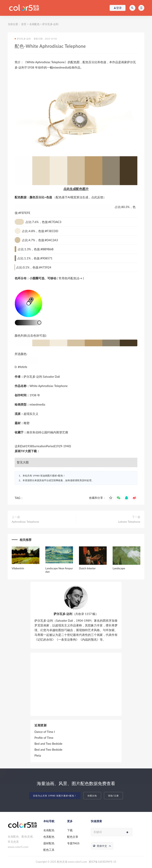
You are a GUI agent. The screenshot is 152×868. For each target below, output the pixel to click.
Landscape (119, 568)
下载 (70, 830)
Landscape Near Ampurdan (59, 570)
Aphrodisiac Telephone (25, 522)
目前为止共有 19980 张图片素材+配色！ (55, 796)
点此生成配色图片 (76, 189)
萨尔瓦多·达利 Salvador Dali (42, 377)
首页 (24, 24)
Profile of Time (44, 738)
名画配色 (34, 24)
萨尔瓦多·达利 (50, 24)
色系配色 (49, 837)
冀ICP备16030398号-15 (102, 862)
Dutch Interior (87, 568)
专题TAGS (73, 843)
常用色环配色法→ (70, 278)
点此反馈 (97, 197)
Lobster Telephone (129, 522)
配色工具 (49, 850)
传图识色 (92, 796)
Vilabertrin (18, 568)
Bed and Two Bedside (48, 744)
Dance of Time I (45, 732)
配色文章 (73, 837)
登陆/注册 (113, 796)
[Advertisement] (76, 684)
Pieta (38, 755)
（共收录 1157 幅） (76, 614)
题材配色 (49, 843)
